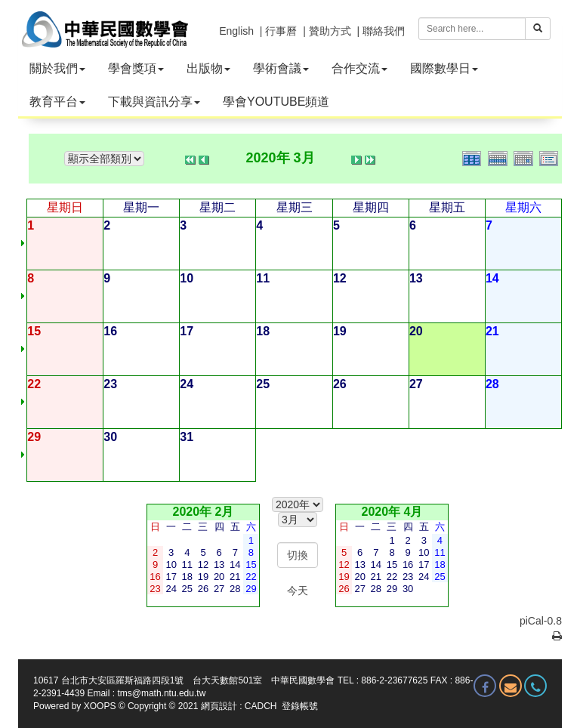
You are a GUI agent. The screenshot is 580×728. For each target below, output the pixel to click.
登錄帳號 (300, 706)
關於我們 (57, 68)
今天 (298, 591)
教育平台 (57, 102)
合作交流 (359, 68)
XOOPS (100, 706)
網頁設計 (219, 706)
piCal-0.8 (541, 621)
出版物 (208, 68)
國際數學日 (444, 68)
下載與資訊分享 (154, 102)
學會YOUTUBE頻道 (276, 102)
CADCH (261, 706)
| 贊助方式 (327, 31)
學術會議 (281, 68)
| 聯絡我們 (381, 31)
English (236, 31)
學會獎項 (136, 68)
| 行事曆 (279, 31)
